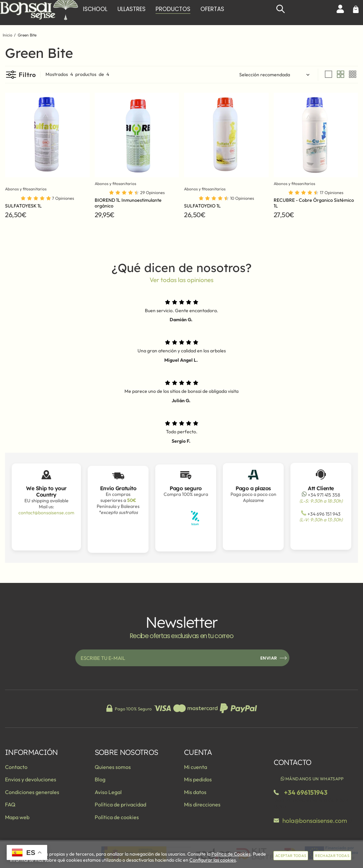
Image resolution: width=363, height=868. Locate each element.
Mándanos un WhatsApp (312, 779)
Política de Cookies (231, 854)
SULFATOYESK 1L (23, 206)
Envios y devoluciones (31, 779)
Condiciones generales (32, 792)
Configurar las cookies (213, 860)
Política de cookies (117, 817)
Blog (100, 779)
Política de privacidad (120, 804)
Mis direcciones (202, 804)
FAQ (10, 804)
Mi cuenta (196, 767)
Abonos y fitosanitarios (29, 189)
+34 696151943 (306, 792)
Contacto (16, 767)
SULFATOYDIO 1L (202, 206)
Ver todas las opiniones (181, 280)
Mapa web (17, 817)
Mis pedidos (198, 779)
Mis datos (195, 792)
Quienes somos (113, 767)
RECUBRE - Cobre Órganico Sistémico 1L (314, 203)
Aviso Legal (108, 792)
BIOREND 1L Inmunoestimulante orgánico (128, 203)
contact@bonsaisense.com (46, 513)
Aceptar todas (291, 856)
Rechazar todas (332, 856)
